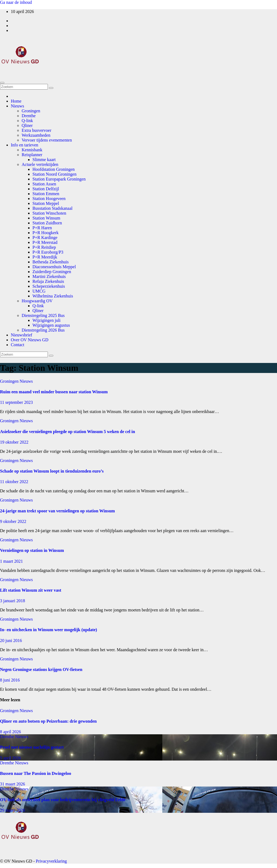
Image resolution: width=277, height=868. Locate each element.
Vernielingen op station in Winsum (32, 550)
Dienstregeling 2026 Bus (43, 330)
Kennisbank (32, 150)
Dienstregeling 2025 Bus (43, 315)
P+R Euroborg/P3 (48, 252)
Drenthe (29, 116)
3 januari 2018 (12, 601)
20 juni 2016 (11, 641)
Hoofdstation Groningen (54, 169)
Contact (18, 345)
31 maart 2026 (12, 784)
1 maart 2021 (11, 561)
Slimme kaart (44, 160)
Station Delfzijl (46, 189)
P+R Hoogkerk (46, 233)
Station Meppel (46, 203)
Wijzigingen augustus (51, 325)
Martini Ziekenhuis (49, 276)
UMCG (39, 291)
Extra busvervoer (37, 130)
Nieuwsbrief (22, 335)
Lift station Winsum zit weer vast (31, 590)
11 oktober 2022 (14, 482)
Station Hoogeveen (49, 199)
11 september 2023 (16, 402)
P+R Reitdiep (44, 247)
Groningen (31, 111)
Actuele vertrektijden (40, 164)
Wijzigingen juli (47, 320)
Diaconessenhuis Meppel (54, 267)
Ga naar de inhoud (16, 2)
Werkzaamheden (36, 135)
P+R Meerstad (45, 242)
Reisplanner (32, 155)
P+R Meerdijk (45, 257)
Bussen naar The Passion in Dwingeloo (36, 773)
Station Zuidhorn (47, 223)
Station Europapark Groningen (59, 179)
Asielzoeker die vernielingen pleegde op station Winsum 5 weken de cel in (67, 432)
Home (16, 101)
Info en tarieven (24, 145)
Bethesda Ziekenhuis (51, 262)
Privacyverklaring (51, 861)
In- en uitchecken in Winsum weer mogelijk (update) (49, 630)
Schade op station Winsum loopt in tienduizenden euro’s (52, 471)
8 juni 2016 (10, 680)
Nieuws (17, 106)
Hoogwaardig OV (37, 301)
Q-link (27, 121)
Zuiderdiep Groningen (52, 272)
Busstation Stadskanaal (52, 208)
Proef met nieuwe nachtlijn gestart (32, 747)
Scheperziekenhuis (49, 286)
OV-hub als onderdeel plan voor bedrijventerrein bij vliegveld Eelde (63, 800)
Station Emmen (46, 194)
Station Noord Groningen (55, 174)
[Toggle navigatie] (2, 83)
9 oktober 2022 (13, 521)
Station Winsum (46, 218)
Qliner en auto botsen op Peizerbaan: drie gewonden (48, 721)
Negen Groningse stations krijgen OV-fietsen (41, 669)
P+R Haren (42, 228)
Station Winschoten (49, 213)
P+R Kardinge (45, 238)
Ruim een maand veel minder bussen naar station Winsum (54, 392)
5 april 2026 (10, 758)
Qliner (27, 125)
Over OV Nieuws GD (30, 340)
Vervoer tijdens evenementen (47, 140)
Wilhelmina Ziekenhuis (53, 296)
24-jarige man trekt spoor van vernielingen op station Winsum (57, 511)
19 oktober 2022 (14, 442)
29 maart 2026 (12, 810)
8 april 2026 (10, 732)
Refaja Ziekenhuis (48, 281)
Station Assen (44, 184)
